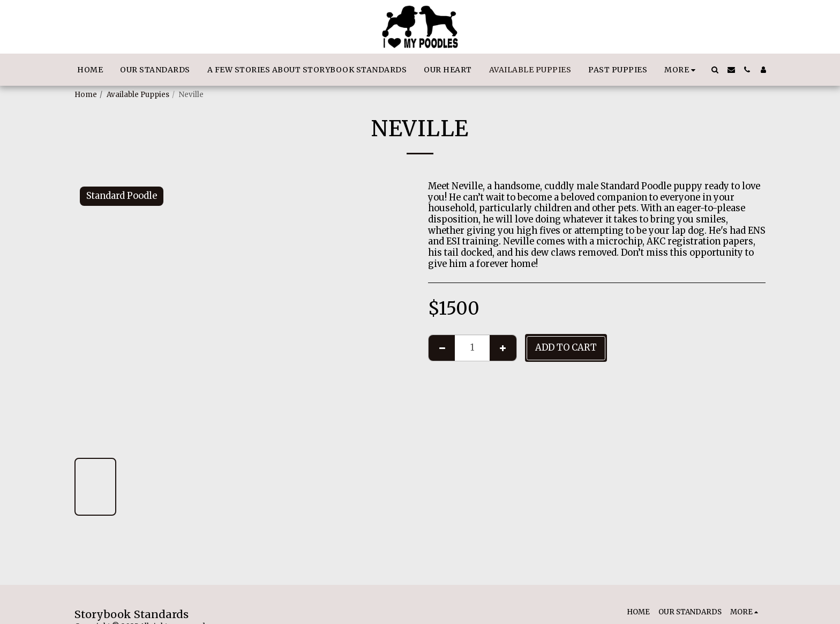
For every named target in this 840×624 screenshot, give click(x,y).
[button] (715, 70)
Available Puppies (138, 95)
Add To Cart (566, 348)
